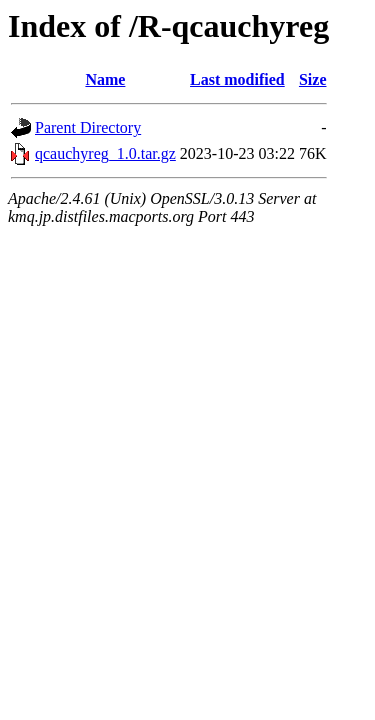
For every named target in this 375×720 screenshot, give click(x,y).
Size (313, 79)
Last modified (237, 79)
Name (105, 79)
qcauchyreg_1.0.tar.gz (105, 153)
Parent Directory (88, 127)
